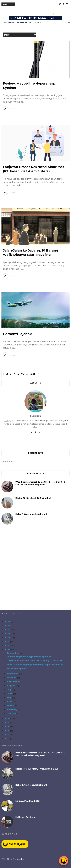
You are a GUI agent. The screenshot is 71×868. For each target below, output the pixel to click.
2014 (7, 735)
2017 (7, 723)
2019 (7, 650)
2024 (8, 630)
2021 (7, 642)
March (11, 706)
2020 (8, 646)
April (10, 702)
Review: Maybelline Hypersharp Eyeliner (29, 657)
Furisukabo (18, 859)
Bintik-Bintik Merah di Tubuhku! (33, 498)
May (10, 698)
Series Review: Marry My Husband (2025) (37, 769)
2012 (7, 739)
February (12, 710)
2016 (7, 727)
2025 (8, 626)
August (11, 686)
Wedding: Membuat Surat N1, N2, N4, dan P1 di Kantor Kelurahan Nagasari (41, 483)
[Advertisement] (35, 570)
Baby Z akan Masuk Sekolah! (31, 514)
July (9, 690)
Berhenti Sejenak (17, 334)
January (12, 714)
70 (23, 374)
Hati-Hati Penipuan (26, 817)
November (13, 674)
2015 (7, 731)
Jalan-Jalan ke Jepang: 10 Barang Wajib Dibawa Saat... (36, 665)
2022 (8, 638)
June (10, 694)
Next (32, 374)
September (14, 682)
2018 (7, 719)
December (13, 653)
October (12, 678)
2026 (8, 622)
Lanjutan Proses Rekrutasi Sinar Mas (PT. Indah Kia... (36, 661)
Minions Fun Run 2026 (28, 801)
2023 (8, 634)
